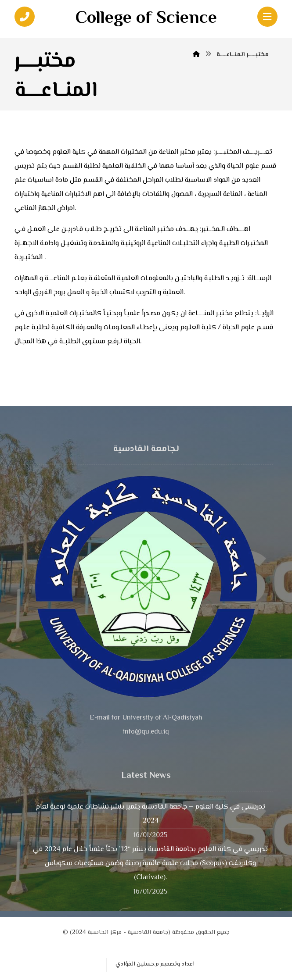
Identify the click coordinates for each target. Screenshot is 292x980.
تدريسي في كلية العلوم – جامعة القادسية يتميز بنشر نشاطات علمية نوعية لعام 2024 (150, 814)
